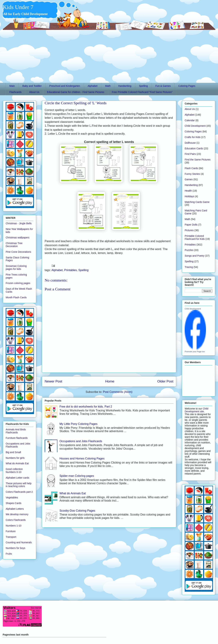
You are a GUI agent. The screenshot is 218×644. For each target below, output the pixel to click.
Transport (11, 537)
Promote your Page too (195, 352)
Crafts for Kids (193, 137)
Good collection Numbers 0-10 (14, 471)
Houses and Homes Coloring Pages (82, 459)
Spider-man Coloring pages (77, 476)
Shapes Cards (14, 503)
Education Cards (194, 148)
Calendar (190, 120)
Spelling (143, 86)
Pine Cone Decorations (18, 252)
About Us (34, 92)
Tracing (189, 267)
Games (189, 179)
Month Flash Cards (16, 297)
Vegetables (12, 497)
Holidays (189, 196)
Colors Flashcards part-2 (19, 492)
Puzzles (189, 250)
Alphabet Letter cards (17, 478)
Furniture (11, 531)
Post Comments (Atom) (118, 392)
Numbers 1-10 (14, 526)
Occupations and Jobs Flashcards (81, 441)
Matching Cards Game (197, 202)
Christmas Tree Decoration (14, 245)
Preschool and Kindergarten (65, 86)
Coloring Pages (187, 86)
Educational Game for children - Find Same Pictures (76, 92)
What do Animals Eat (73, 493)
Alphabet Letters (15, 509)
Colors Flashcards (16, 520)
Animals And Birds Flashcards (16, 431)
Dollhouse (190, 143)
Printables (70, 270)
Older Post (165, 381)
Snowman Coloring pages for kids (16, 267)
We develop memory (17, 514)
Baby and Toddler (32, 86)
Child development (193, 309)
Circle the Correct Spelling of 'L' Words (76, 103)
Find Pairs (190, 154)
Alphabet (93, 86)
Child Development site (197, 410)
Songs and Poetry (195, 256)
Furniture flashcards (17, 438)
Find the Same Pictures (198, 160)
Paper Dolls (191, 225)
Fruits (9, 554)
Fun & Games (163, 86)
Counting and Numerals (19, 542)
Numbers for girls (15, 458)
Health (188, 191)
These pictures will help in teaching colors (19, 485)
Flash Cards (191, 168)
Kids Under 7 (18, 7)
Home (110, 381)
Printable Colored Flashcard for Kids (195, 237)
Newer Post (53, 381)
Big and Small (13, 452)
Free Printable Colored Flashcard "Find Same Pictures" (142, 92)
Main (12, 86)
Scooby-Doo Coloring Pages (77, 511)
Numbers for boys (15, 548)
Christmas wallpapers (18, 238)
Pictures (189, 230)
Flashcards (15, 92)
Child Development (195, 126)
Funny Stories (192, 174)
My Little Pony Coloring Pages (78, 424)
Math (108, 86)
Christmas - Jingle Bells (19, 223)
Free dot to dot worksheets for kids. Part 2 (86, 407)
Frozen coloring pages (18, 283)
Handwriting (125, 86)
